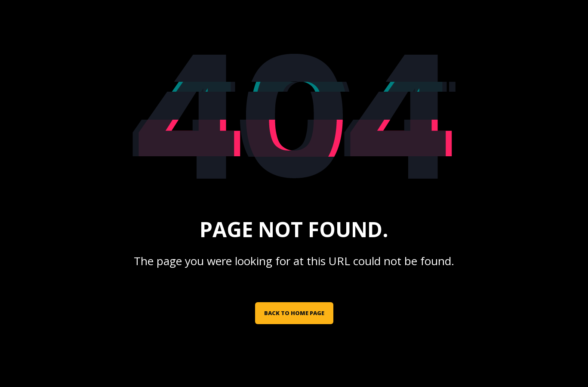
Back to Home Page (294, 313)
